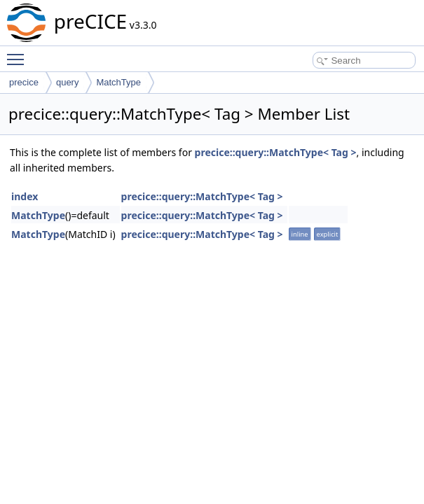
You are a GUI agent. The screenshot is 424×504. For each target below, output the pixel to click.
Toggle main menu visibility (19, 53)
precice (24, 82)
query (68, 82)
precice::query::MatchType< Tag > (276, 152)
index (25, 196)
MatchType (118, 82)
